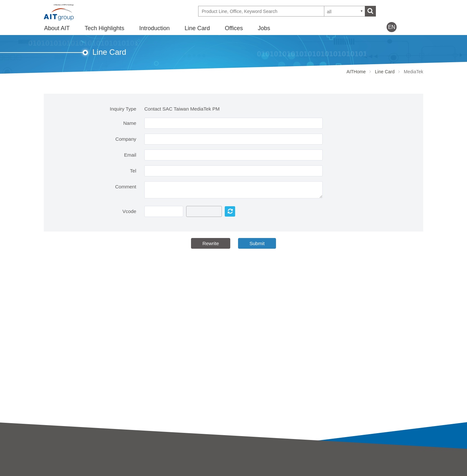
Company (126, 139)
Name (130, 123)
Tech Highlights (104, 28)
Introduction (154, 28)
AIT (143, 463)
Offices (234, 28)
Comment (126, 187)
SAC (144, 472)
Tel (133, 171)
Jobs (264, 28)
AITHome (356, 72)
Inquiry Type (123, 109)
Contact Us (341, 462)
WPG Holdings (346, 473)
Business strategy (63, 472)
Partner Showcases (255, 472)
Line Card (197, 28)
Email (130, 155)
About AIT (57, 28)
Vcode (129, 211)
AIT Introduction (61, 463)
